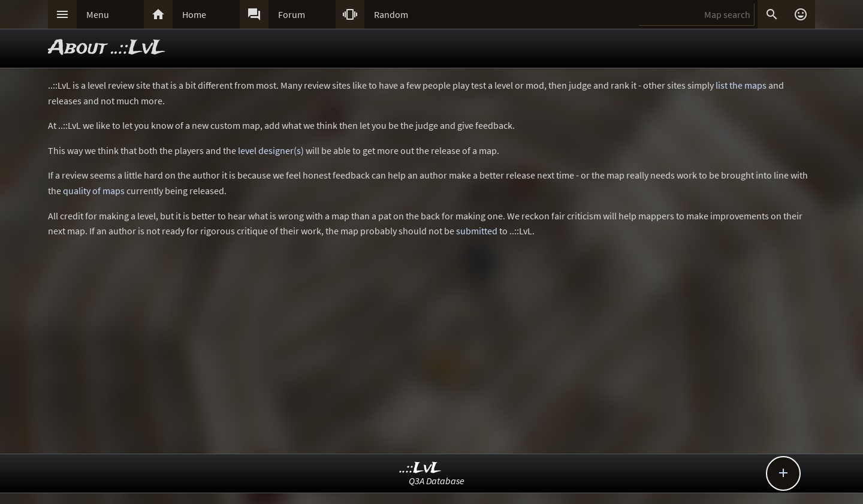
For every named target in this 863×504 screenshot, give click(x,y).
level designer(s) (271, 150)
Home (194, 14)
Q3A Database (437, 481)
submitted (477, 231)
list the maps (741, 85)
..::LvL (420, 468)
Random (391, 14)
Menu (98, 14)
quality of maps (94, 191)
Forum (292, 14)
